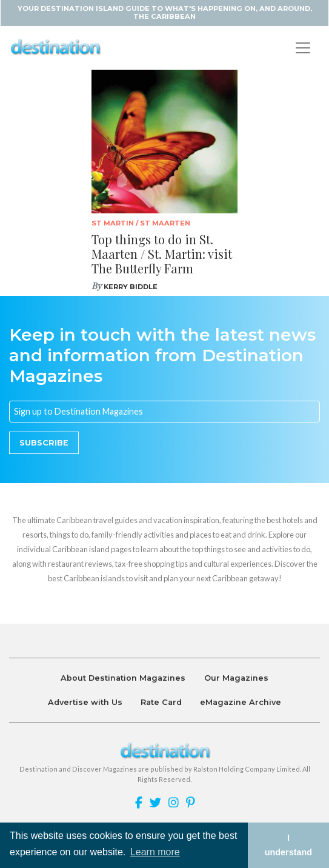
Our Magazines (236, 678)
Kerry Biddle (131, 287)
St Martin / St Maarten (141, 223)
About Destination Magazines (123, 678)
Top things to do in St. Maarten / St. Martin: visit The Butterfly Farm (162, 254)
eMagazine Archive (241, 702)
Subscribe (44, 443)
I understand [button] (288, 845)
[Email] (164, 412)
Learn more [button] (155, 852)
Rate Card (161, 702)
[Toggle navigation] (303, 48)
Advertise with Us (85, 702)
